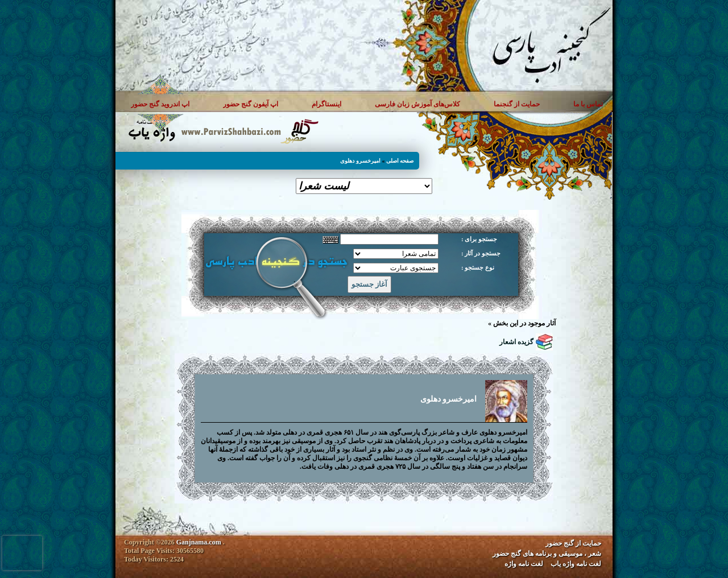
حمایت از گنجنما (517, 104)
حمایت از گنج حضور (573, 543)
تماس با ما (588, 104)
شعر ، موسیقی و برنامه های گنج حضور (547, 554)
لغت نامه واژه (524, 564)
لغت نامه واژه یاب (576, 564)
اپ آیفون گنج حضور (251, 104)
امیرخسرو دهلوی (360, 161)
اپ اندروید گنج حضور (160, 104)
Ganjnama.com (199, 542)
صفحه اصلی (400, 161)
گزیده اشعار (516, 342)
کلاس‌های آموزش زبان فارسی (417, 104)
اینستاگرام (326, 104)
